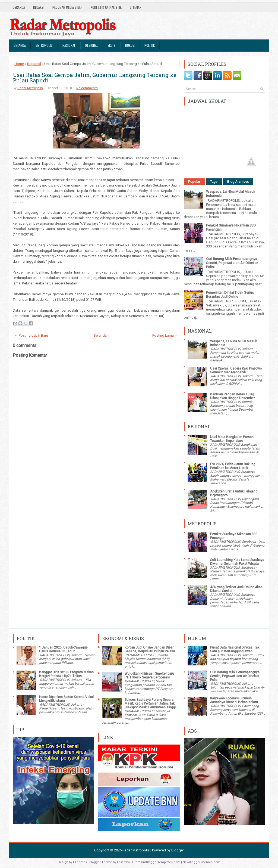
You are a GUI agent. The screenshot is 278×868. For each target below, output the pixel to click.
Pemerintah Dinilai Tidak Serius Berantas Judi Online (230, 294)
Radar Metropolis (30, 88)
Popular (194, 182)
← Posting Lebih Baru (31, 335)
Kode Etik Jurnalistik (106, 7)
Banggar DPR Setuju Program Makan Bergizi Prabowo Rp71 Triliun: (66, 674)
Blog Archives (238, 182)
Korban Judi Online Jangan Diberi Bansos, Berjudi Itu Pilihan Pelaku (150, 649)
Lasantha (123, 862)
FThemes (80, 862)
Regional (92, 45)
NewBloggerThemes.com (201, 862)
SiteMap (136, 7)
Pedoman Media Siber (67, 7)
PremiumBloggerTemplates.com (156, 862)
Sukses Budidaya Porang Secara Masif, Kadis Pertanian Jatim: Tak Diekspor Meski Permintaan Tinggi (150, 703)
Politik (150, 45)
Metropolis (44, 45)
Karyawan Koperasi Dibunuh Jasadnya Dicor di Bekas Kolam (234, 700)
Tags (214, 182)
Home (19, 64)
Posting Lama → (165, 335)
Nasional (69, 45)
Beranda (19, 7)
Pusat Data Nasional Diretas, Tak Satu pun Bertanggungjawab (235, 649)
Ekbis (112, 45)
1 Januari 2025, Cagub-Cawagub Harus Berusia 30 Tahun (63, 649)
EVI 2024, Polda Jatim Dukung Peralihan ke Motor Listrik (233, 466)
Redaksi (39, 7)
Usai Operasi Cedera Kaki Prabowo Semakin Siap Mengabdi (236, 370)
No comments (87, 88)
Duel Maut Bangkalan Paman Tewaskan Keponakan (232, 439)
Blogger (178, 850)
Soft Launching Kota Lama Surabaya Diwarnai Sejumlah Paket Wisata (237, 562)
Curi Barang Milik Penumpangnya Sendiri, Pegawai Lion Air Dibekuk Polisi (232, 263)
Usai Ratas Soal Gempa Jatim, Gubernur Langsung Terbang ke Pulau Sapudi (95, 77)
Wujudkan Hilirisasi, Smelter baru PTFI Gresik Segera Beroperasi (149, 675)
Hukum (130, 45)
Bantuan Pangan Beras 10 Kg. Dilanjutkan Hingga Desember (233, 396)
